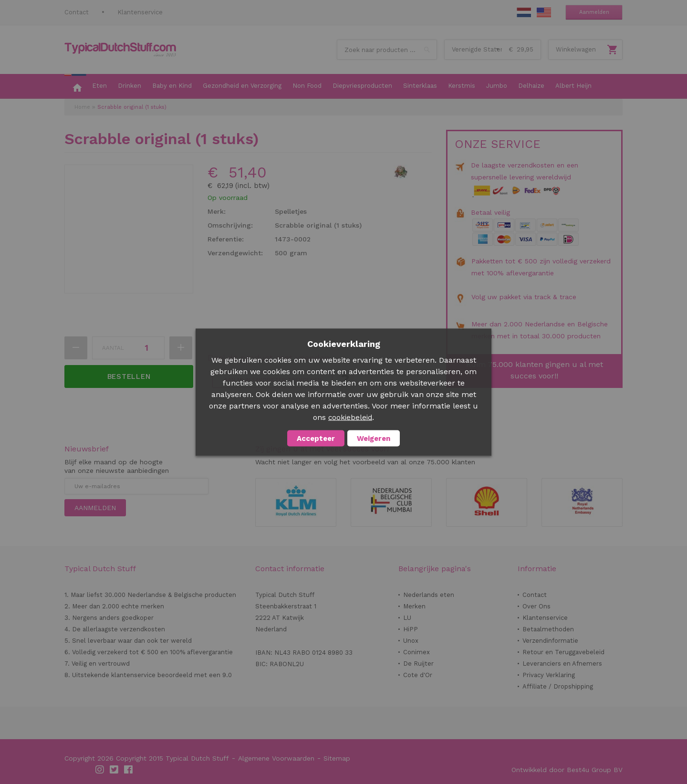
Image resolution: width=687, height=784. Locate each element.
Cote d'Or (418, 675)
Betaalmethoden (548, 629)
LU (407, 618)
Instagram (100, 770)
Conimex (416, 652)
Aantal (113, 348)
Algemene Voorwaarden (276, 758)
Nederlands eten (429, 595)
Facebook (129, 770)
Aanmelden (594, 12)
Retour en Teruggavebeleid (563, 652)
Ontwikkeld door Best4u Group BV (567, 770)
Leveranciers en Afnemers (562, 664)
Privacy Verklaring (549, 675)
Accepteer (316, 438)
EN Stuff (544, 12)
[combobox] (387, 50)
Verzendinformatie (550, 641)
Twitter (114, 770)
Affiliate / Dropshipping (558, 686)
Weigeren (374, 438)
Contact (77, 12)
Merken (414, 606)
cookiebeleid (350, 417)
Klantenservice (140, 12)
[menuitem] (75, 86)
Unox (411, 641)
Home (82, 107)
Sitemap (337, 758)
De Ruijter (418, 664)
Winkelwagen (576, 49)
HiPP (411, 629)
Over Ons (536, 606)
